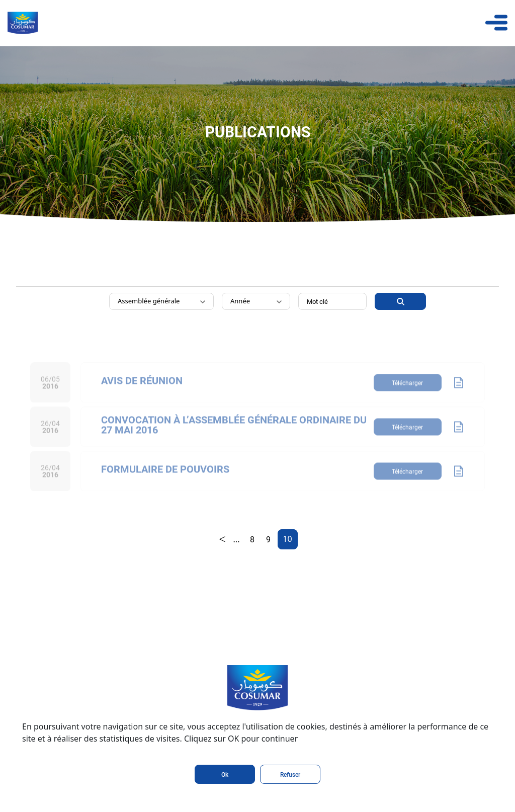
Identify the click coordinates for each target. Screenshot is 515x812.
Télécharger (407, 392)
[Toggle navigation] (496, 23)
